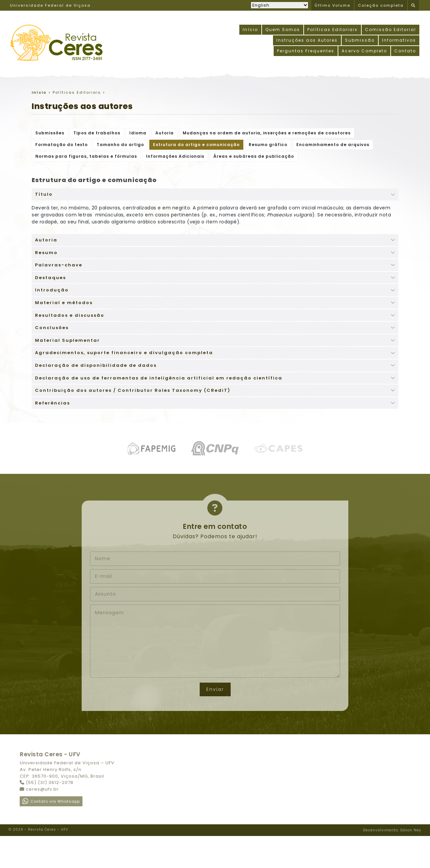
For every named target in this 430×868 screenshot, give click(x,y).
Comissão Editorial (390, 30)
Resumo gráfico (268, 145)
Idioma (138, 133)
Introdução (52, 290)
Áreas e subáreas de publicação (254, 156)
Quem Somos (283, 30)
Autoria (164, 133)
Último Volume (332, 5)
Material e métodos (64, 303)
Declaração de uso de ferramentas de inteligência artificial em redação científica (159, 378)
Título (44, 194)
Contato (405, 51)
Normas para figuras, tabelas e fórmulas (86, 156)
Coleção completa (381, 5)
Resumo (46, 253)
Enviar (215, 689)
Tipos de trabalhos (97, 133)
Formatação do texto (61, 145)
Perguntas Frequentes (306, 51)
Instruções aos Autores (307, 40)
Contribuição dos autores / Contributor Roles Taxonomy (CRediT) (133, 390)
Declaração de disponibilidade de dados (96, 365)
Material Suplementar (67, 340)
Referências (52, 403)
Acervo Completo (364, 51)
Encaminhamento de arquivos (333, 145)
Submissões (50, 133)
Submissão (360, 40)
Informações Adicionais (175, 156)
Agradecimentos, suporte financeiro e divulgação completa (124, 353)
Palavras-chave (59, 265)
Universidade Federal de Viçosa (50, 5)
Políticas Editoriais (332, 30)
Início (250, 30)
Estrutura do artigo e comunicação (196, 145)
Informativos (399, 40)
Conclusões (52, 328)
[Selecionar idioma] (279, 5)
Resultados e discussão (70, 315)
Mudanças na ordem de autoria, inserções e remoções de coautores (267, 133)
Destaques (50, 278)
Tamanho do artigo (120, 145)
